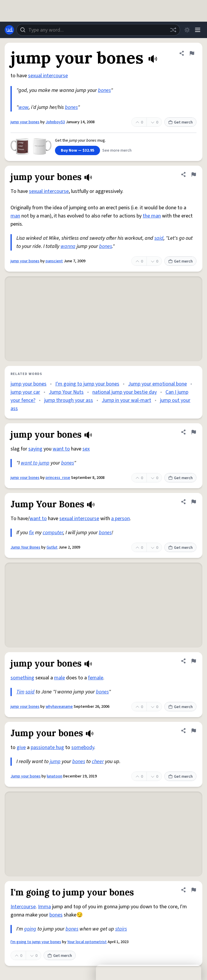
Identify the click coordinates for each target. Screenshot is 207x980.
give (21, 747)
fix (31, 533)
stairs (121, 929)
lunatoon (55, 776)
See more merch (117, 150)
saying (35, 449)
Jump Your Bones (25, 547)
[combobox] (98, 30)
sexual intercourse (48, 76)
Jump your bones (26, 776)
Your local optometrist (87, 942)
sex (86, 449)
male (59, 678)
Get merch (180, 122)
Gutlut (52, 547)
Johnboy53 (55, 122)
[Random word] (173, 30)
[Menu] (198, 30)
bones (104, 90)
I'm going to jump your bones (87, 384)
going (30, 929)
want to (61, 449)
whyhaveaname (59, 707)
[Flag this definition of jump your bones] (192, 53)
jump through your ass (69, 400)
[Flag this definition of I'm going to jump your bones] (194, 890)
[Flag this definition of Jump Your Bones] (194, 502)
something (22, 678)
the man (152, 216)
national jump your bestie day (125, 392)
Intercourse (23, 907)
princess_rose (58, 478)
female (96, 678)
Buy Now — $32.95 (77, 150)
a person (120, 519)
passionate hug (47, 747)
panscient (54, 261)
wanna (68, 246)
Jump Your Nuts (66, 392)
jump (44, 463)
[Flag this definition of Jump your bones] (194, 731)
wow (24, 107)
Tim (20, 692)
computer (53, 533)
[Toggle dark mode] (187, 30)
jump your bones (25, 122)
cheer (98, 761)
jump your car (25, 392)
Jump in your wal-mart (126, 400)
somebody (83, 747)
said (159, 238)
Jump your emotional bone (157, 384)
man (15, 216)
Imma (44, 907)
